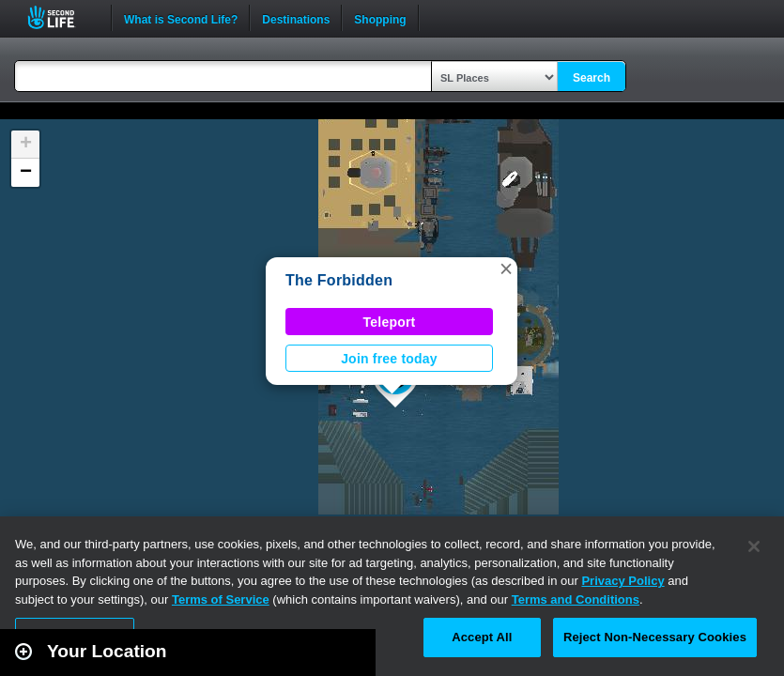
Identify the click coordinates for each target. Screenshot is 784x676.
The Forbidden (339, 280)
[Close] (754, 546)
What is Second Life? (181, 18)
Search (592, 78)
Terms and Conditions (576, 599)
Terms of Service (221, 599)
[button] (506, 269)
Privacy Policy (623, 581)
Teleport (390, 322)
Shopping (380, 18)
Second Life (61, 17)
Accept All (482, 637)
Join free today (389, 359)
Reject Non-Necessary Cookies (655, 637)
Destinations (296, 18)
